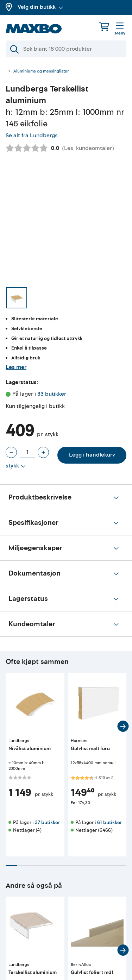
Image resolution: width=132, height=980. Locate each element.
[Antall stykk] (27, 452)
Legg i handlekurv (92, 455)
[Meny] (120, 29)
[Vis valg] (16, 466)
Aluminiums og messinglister (41, 71)
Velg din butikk (40, 7)
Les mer (16, 367)
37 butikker (47, 822)
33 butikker (52, 394)
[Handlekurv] (104, 27)
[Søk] (66, 49)
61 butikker (109, 822)
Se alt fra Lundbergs (32, 136)
